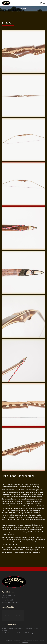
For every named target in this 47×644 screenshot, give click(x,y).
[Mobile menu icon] (44, 3)
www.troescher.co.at (38, 640)
